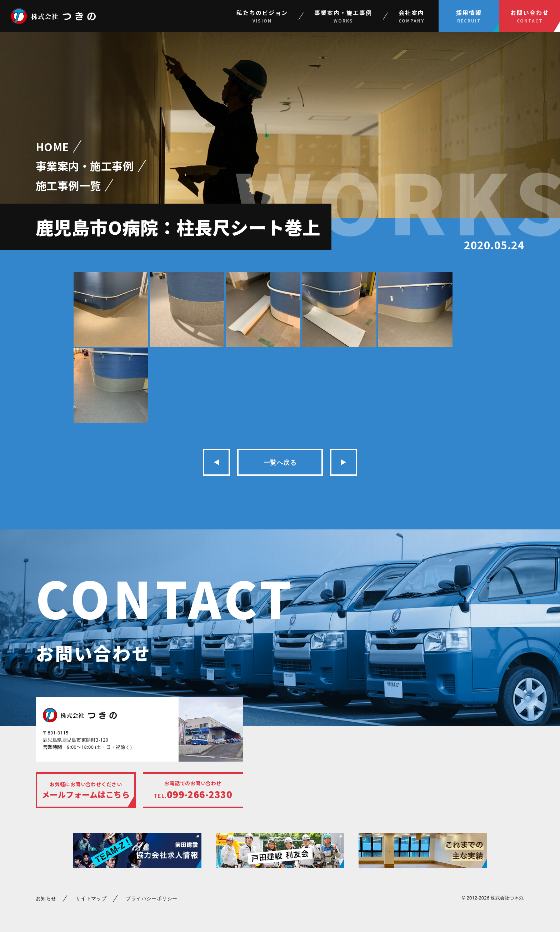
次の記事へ (344, 462)
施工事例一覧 (68, 186)
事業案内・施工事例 (85, 166)
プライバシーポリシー (152, 898)
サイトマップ (91, 898)
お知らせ (46, 898)
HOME (52, 147)
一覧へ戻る (280, 462)
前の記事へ (216, 462)
